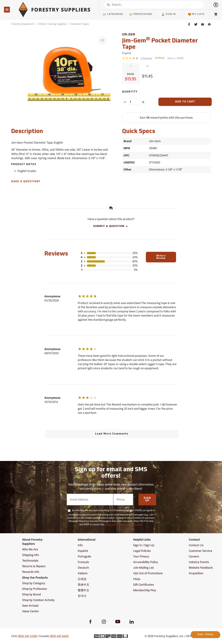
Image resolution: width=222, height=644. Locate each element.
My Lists (196, 14)
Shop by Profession (35, 589)
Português (84, 556)
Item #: (175, 58)
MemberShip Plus (145, 590)
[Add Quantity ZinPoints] (143, 102)
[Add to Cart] (185, 102)
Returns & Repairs (34, 566)
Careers (194, 556)
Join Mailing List (144, 568)
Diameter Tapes (80, 24)
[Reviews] (137, 58)
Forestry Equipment (23, 24)
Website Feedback (201, 568)
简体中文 (84, 585)
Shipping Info (31, 555)
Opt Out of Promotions (148, 573)
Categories (113, 14)
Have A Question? (26, 182)
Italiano (83, 573)
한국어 (82, 596)
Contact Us (196, 545)
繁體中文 (84, 590)
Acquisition (196, 573)
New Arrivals (30, 606)
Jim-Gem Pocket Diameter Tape (160, 44)
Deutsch (83, 568)
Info (80, 545)
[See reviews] (146, 58)
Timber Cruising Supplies (52, 24)
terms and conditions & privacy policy (123, 524)
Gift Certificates (144, 585)
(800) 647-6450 (59, 636)
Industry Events (199, 562)
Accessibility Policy (146, 562)
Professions (141, 14)
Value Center (31, 611)
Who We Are (30, 549)
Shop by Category (34, 583)
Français (83, 562)
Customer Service (200, 551)
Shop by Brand (31, 594)
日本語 (82, 579)
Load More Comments (112, 434)
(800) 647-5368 (27, 636)
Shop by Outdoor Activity (38, 600)
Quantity (130, 92)
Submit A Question (111, 226)
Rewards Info (31, 572)
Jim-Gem (129, 34)
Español (83, 551)
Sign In (169, 14)
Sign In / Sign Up (144, 545)
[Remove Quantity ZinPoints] (125, 102)
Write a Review (161, 257)
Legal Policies (142, 551)
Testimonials (30, 561)
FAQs (137, 579)
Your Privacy (141, 556)
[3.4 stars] (131, 58)
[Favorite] (102, 41)
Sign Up (147, 499)
